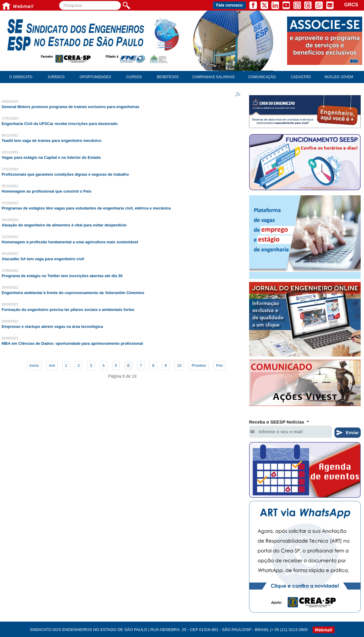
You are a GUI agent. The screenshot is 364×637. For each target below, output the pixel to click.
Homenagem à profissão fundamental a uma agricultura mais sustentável (70, 242)
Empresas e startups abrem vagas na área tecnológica (52, 327)
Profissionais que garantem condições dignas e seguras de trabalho (65, 174)
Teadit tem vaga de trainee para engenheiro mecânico (52, 141)
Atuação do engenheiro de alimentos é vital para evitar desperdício (64, 225)
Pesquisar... (59, 1)
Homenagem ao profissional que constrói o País (47, 191)
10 (179, 365)
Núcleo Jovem (339, 77)
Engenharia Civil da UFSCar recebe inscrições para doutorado (60, 124)
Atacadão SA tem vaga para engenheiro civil (43, 259)
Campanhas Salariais (214, 77)
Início (34, 365)
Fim (220, 365)
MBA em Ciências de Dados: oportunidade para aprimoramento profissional (72, 343)
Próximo (199, 365)
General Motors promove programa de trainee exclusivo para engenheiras (71, 107)
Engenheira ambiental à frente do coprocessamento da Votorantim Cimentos (73, 293)
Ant (52, 365)
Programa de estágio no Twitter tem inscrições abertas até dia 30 (62, 276)
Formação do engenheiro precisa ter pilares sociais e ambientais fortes (68, 310)
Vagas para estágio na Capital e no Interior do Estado (51, 157)
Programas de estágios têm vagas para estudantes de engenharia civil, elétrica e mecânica (86, 208)
